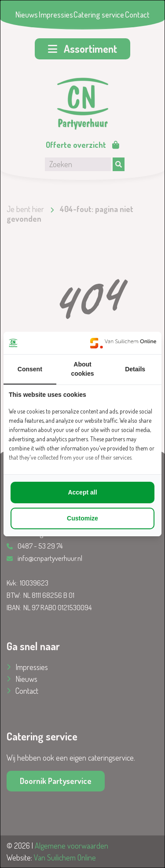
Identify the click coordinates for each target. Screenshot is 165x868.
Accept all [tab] (82, 492)
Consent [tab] (30, 369)
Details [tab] (135, 369)
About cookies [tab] (82, 369)
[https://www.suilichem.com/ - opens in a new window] (123, 343)
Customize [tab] (82, 518)
